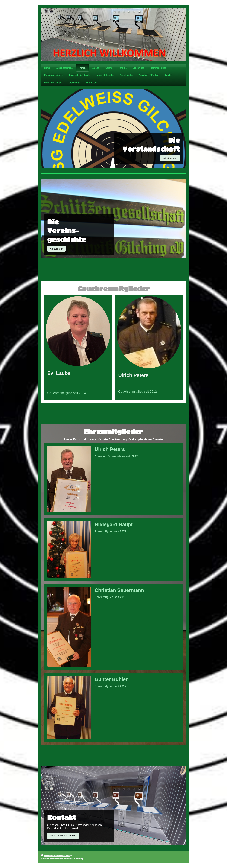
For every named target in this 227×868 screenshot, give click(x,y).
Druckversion (51, 855)
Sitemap (67, 855)
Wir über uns (170, 158)
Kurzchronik (56, 249)
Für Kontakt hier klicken (63, 836)
